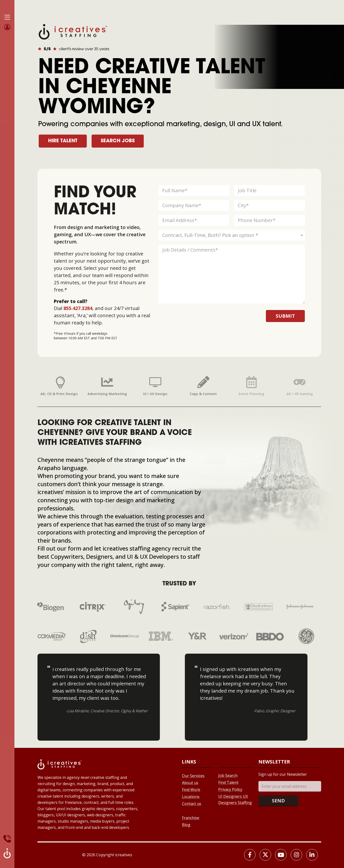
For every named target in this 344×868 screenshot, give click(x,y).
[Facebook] (250, 855)
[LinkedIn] (312, 855)
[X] (265, 855)
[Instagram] (296, 855)
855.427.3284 (78, 308)
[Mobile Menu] (7, 17)
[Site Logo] (73, 31)
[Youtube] (281, 855)
